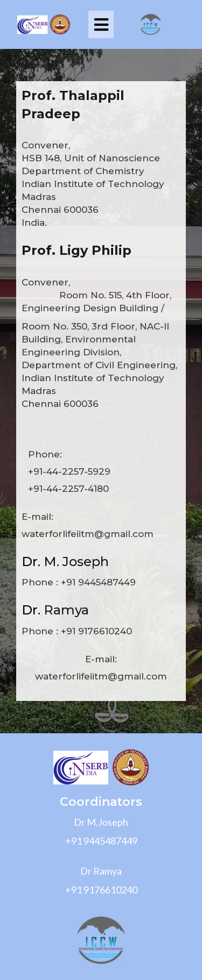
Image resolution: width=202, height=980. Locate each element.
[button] (101, 24)
